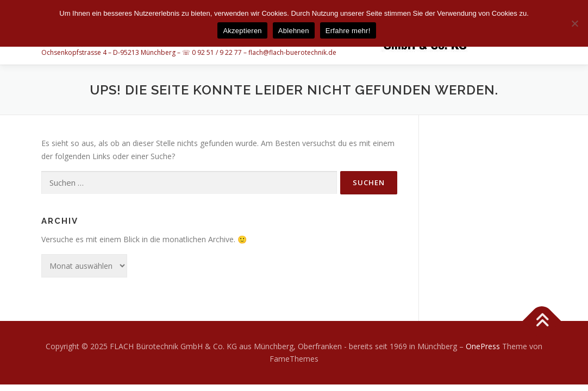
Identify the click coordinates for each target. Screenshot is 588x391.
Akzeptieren (242, 31)
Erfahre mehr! (348, 31)
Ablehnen (294, 31)
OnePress (483, 346)
